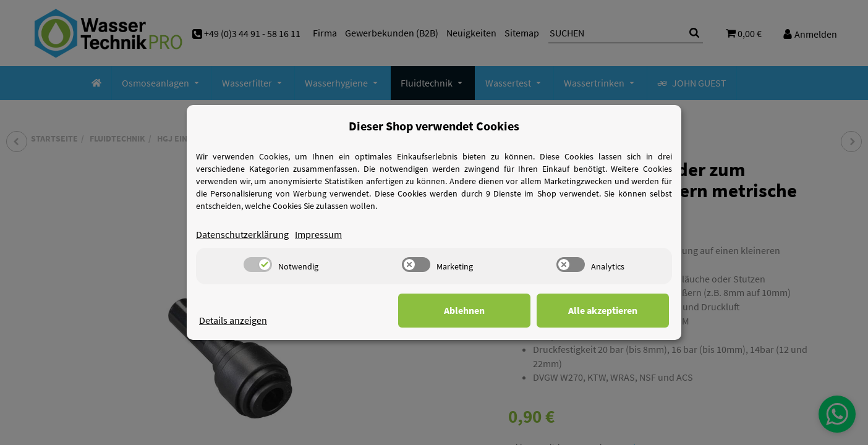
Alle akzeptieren (607, 310)
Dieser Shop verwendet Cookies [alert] (434, 126)
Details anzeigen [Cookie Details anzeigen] (233, 320)
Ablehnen (477, 310)
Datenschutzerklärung (242, 234)
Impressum (318, 234)
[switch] (258, 265)
